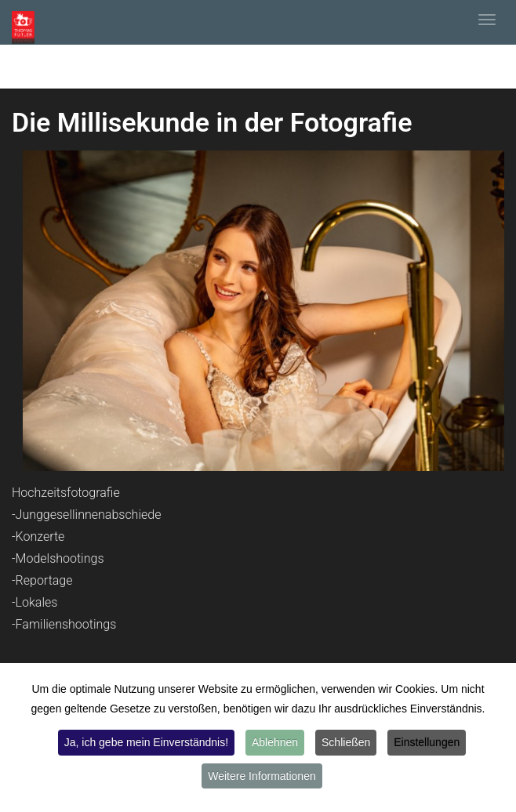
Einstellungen (427, 743)
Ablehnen (275, 743)
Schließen (346, 743)
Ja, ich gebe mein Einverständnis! (146, 743)
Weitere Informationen (262, 777)
